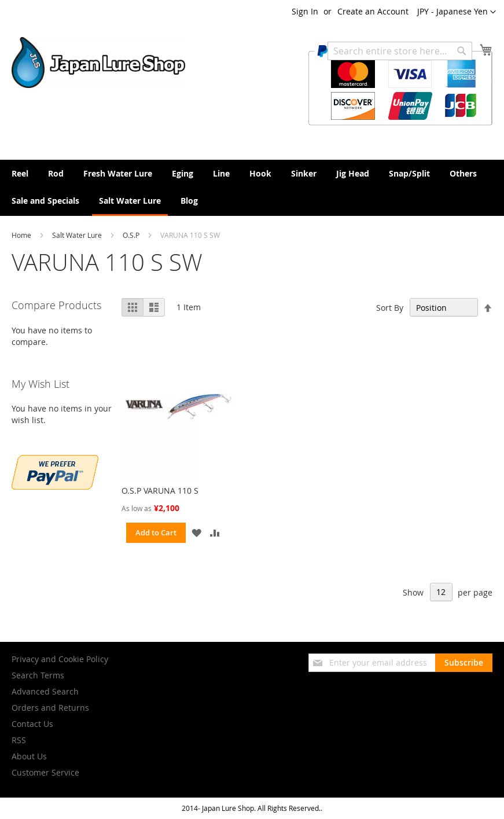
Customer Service (45, 772)
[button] (457, 12)
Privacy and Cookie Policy (60, 659)
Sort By (390, 308)
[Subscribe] (464, 663)
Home (22, 235)
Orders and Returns (50, 708)
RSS (19, 740)
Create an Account (373, 11)
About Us (29, 756)
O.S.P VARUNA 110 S (160, 491)
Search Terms (38, 675)
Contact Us (32, 724)
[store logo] (98, 63)
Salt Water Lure (78, 235)
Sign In (305, 11)
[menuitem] (20, 173)
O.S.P (132, 235)
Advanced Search (45, 691)
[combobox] (400, 51)
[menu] (252, 188)
